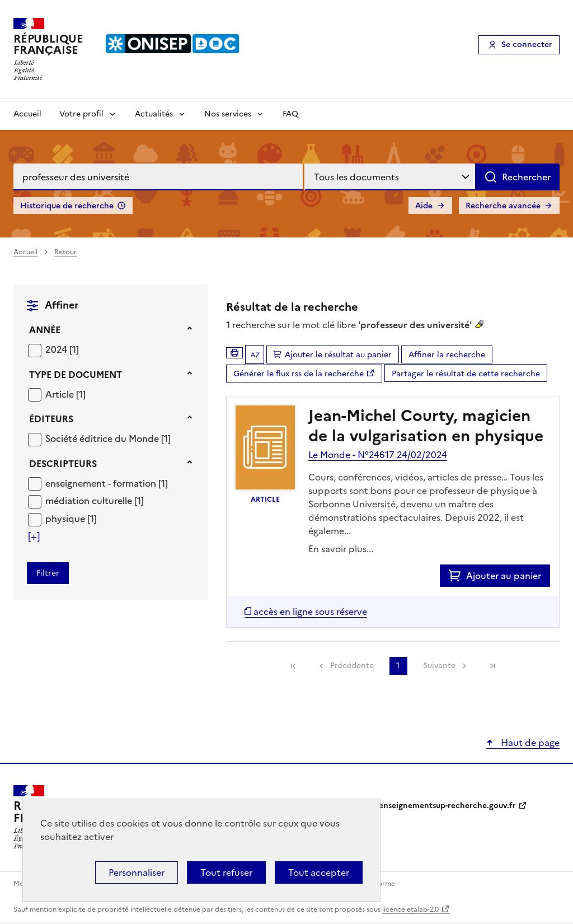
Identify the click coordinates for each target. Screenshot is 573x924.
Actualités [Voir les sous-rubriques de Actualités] (154, 114)
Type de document (76, 375)
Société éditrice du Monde (103, 438)
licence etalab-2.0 (410, 909)
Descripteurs (63, 464)
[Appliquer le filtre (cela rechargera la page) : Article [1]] (65, 394)
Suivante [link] (439, 666)
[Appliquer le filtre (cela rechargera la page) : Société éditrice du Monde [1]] (108, 438)
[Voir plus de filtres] (34, 536)
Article (61, 394)
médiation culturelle (90, 501)
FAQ (290, 114)
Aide (424, 206)
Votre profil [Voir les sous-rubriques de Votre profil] (81, 114)
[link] (293, 666)
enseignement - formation (102, 483)
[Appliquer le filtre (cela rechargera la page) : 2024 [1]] (62, 349)
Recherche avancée (503, 206)
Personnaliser (137, 872)
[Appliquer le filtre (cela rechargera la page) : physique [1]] (71, 518)
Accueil (27, 114)
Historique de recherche (67, 206)
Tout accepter (319, 872)
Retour (65, 252)
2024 (57, 349)
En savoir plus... (341, 549)
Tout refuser (226, 872)
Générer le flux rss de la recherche (299, 374)
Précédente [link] (352, 666)
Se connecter (527, 45)
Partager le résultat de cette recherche (466, 374)
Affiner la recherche (447, 355)
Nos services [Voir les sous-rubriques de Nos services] (228, 114)
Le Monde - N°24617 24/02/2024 (378, 455)
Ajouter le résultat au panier (338, 355)
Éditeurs (51, 419)
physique (66, 519)
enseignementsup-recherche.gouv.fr (447, 806)
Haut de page (529, 743)
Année (45, 330)
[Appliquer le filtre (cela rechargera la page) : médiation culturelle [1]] (95, 500)
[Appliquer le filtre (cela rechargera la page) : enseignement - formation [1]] (107, 483)
